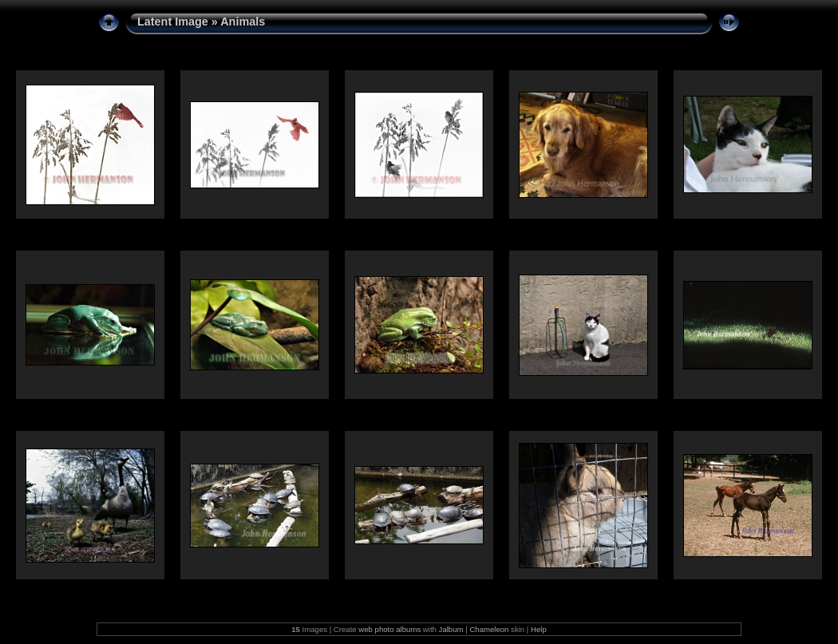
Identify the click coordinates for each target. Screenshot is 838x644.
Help (539, 629)
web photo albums (389, 629)
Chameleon (489, 629)
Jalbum (451, 629)
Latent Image (173, 22)
